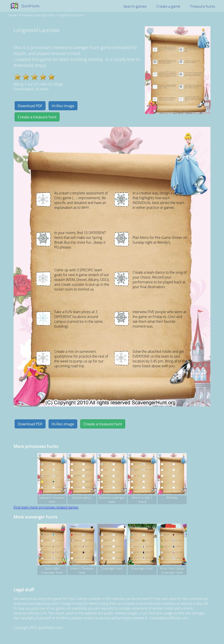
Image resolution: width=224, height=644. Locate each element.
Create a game (168, 6)
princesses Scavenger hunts (37, 15)
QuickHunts (30, 6)
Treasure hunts (203, 6)
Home (13, 15)
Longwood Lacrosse (71, 15)
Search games (135, 6)
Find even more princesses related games (46, 507)
